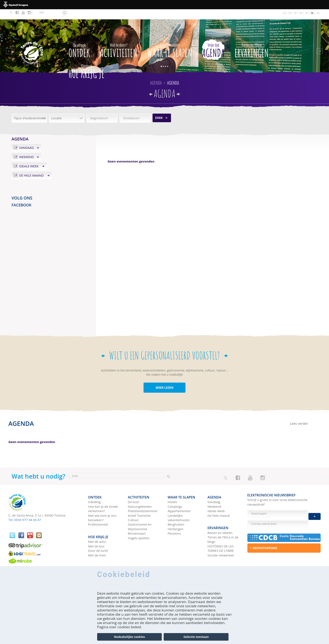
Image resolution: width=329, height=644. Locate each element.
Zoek (159, 108)
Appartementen (179, 499)
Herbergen (176, 517)
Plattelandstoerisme (142, 499)
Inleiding (94, 490)
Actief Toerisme (139, 503)
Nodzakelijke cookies (129, 637)
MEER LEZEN (165, 377)
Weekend (26, 147)
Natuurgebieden (140, 494)
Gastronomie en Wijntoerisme (140, 514)
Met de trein (97, 541)
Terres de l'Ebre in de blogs (223, 525)
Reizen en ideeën (220, 518)
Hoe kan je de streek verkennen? (103, 496)
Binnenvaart (137, 521)
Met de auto (97, 527)
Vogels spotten (139, 526)
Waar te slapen (170, 39)
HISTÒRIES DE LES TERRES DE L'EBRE (221, 534)
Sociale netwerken (221, 541)
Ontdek (79, 39)
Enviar (315, 513)
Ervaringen (252, 39)
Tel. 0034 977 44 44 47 (25, 510)
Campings (175, 494)
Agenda (213, 39)
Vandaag (26, 138)
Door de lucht (98, 536)
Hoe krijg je (87, 60)
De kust (133, 490)
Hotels (172, 490)
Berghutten (176, 512)
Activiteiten (119, 39)
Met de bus (96, 532)
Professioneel (98, 512)
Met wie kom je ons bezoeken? (102, 506)
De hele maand (32, 165)
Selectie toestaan (196, 637)
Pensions (174, 521)
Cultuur (133, 508)
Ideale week (29, 156)
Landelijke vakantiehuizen (179, 506)
